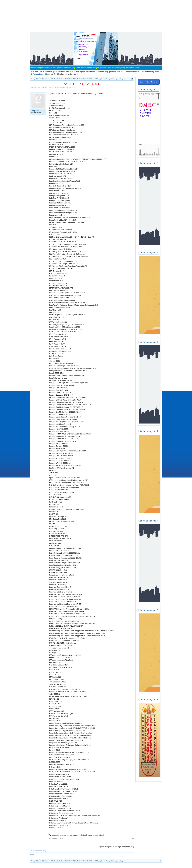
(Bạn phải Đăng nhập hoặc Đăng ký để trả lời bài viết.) (116, 847)
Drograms (68, 87)
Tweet (32, 854)
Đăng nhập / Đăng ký (149, 82)
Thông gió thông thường (49, 87)
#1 (133, 839)
